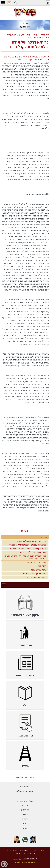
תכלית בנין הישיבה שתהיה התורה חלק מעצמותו (28, 549)
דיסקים (25, 824)
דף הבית (45, 35)
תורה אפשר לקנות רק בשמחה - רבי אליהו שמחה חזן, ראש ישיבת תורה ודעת (26, 557)
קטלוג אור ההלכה (25, 801)
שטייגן (36, 35)
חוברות (25, 814)
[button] (15, 3)
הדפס (23, 531)
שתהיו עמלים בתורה (39, 570)
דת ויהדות (12, 35)
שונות (25, 828)
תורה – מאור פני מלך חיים (36, 562)
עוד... (44, 537)
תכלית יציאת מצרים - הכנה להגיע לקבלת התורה (28, 545)
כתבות (21, 35)
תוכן (29, 35)
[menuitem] (25, 605)
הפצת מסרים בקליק (25, 791)
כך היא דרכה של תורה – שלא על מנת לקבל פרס (29, 45)
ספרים (25, 805)
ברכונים (25, 819)
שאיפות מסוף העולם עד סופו (35, 574)
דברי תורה (31, 38)
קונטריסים (25, 810)
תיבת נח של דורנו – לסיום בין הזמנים (32, 552)
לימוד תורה (44, 38)
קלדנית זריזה (25, 787)
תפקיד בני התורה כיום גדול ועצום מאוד (31, 541)
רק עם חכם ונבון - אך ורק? (36, 577)
